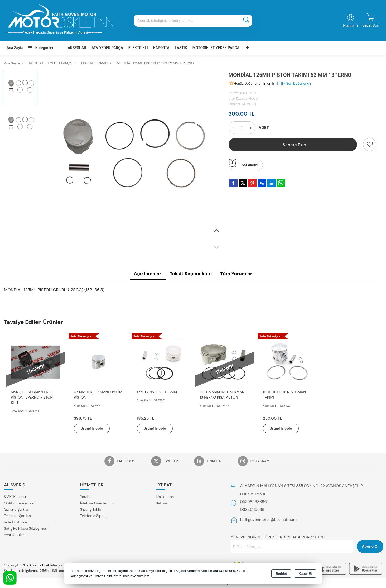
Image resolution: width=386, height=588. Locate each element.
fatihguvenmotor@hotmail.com (269, 520)
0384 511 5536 (253, 494)
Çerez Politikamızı (108, 576)
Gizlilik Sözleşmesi (19, 503)
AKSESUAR (77, 48)
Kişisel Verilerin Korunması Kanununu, (206, 571)
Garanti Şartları (17, 510)
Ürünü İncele (92, 428)
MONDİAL (250, 104)
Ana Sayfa (15, 48)
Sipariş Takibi (91, 510)
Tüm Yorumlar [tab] (236, 274)
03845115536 (252, 510)
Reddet (281, 574)
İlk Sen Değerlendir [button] (294, 84)
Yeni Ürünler (14, 535)
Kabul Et (305, 574)
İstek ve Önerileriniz (97, 503)
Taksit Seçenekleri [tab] (191, 274)
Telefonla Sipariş (94, 516)
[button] (216, 231)
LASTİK (181, 48)
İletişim (162, 503)
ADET (264, 128)
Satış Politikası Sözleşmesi (26, 529)
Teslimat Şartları (17, 516)
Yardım (86, 497)
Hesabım (350, 26)
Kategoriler (41, 48)
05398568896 (254, 502)
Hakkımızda (166, 497)
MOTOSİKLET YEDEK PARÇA (216, 48)
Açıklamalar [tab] (148, 274)
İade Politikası (15, 522)
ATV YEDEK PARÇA (107, 48)
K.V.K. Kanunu (15, 497)
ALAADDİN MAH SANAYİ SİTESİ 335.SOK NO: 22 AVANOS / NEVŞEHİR (301, 486)
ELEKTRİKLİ (138, 48)
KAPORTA (161, 48)
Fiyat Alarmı (243, 164)
